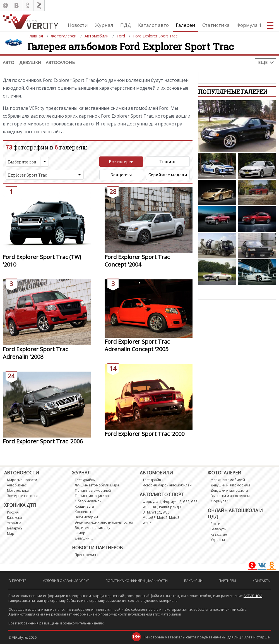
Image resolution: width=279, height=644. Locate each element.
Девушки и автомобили (230, 485)
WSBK (147, 523)
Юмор (80, 533)
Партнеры (227, 581)
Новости (78, 25)
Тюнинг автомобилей (93, 490)
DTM (146, 512)
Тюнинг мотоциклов (92, 496)
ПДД (126, 25)
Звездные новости (22, 496)
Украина (14, 523)
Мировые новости (22, 480)
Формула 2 (172, 502)
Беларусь (15, 528)
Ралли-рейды (170, 507)
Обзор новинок (88, 501)
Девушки (30, 62)
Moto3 (174, 518)
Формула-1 (152, 502)
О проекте (17, 581)
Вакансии (193, 581)
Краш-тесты (84, 506)
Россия (13, 512)
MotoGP (149, 518)
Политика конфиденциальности (137, 581)
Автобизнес (17, 485)
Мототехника (18, 490)
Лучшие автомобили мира (97, 485)
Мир (11, 534)
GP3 (194, 502)
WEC (166, 512)
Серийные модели (168, 175)
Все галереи (121, 162)
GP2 (186, 502)
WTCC (156, 512)
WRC (146, 507)
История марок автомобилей (167, 485)
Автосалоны (61, 62)
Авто (9, 62)
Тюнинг (168, 162)
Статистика (216, 25)
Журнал (104, 25)
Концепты (121, 175)
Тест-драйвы (85, 480)
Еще (263, 62)
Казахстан (15, 518)
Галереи (186, 25)
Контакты (262, 581)
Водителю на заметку (92, 528)
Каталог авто (153, 25)
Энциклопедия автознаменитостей (104, 522)
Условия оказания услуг (66, 581)
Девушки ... (84, 538)
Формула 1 (249, 25)
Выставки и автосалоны (230, 496)
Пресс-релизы (86, 555)
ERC (154, 507)
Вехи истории (86, 517)
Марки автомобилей (228, 480)
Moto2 (162, 518)
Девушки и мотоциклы (229, 490)
